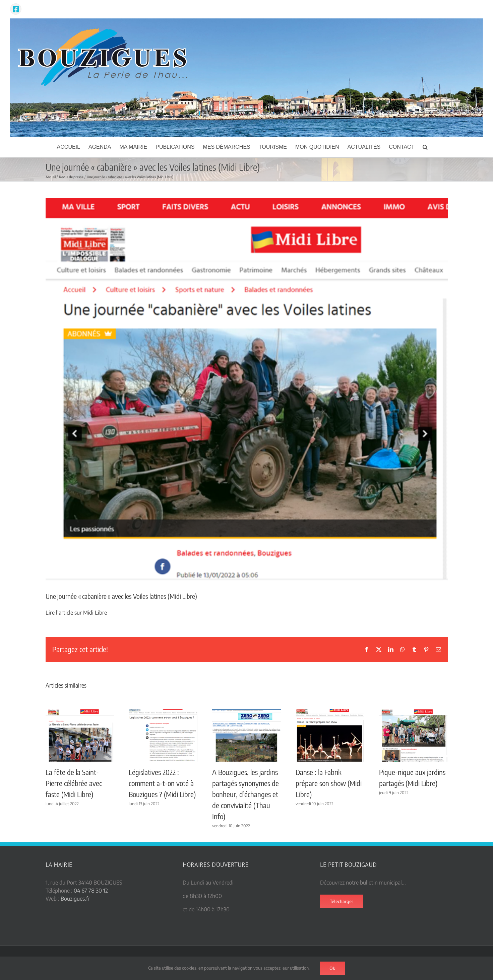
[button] (425, 147)
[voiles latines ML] (247, 390)
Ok (332, 968)
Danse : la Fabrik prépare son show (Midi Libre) (329, 783)
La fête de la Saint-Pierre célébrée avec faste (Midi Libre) (74, 783)
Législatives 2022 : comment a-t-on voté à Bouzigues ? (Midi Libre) (162, 783)
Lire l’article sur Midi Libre (76, 613)
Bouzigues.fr (75, 899)
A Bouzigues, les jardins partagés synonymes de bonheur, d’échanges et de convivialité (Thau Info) (245, 794)
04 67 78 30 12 (91, 891)
